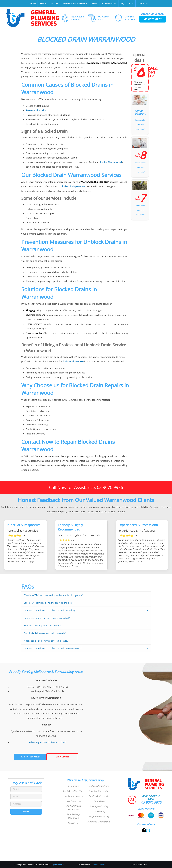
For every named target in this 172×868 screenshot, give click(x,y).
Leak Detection (73, 801)
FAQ (122, 4)
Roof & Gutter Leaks (99, 796)
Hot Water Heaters (73, 796)
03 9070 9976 (153, 19)
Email (63, 742)
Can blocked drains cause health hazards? (45, 633)
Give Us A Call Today (30, 757)
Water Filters (99, 801)
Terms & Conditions (100, 865)
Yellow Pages (35, 742)
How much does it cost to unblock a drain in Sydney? (50, 610)
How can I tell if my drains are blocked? (43, 626)
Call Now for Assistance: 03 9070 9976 (86, 487)
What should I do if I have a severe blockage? (46, 641)
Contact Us (143, 4)
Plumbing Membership (99, 822)
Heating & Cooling (99, 806)
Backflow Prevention (99, 791)
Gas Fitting (73, 823)
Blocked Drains (109, 4)
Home (33, 4)
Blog (131, 4)
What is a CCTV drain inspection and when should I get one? (53, 595)
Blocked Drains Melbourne (73, 808)
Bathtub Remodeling (99, 786)
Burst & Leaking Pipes (73, 791)
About (43, 4)
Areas (95, 4)
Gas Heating (99, 811)
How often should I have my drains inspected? (47, 618)
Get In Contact (62, 757)
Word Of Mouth (51, 742)
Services (54, 4)
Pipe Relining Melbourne (73, 816)
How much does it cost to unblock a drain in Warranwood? (53, 648)
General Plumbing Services (75, 4)
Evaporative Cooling (99, 817)
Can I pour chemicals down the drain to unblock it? (49, 603)
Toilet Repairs (73, 786)
